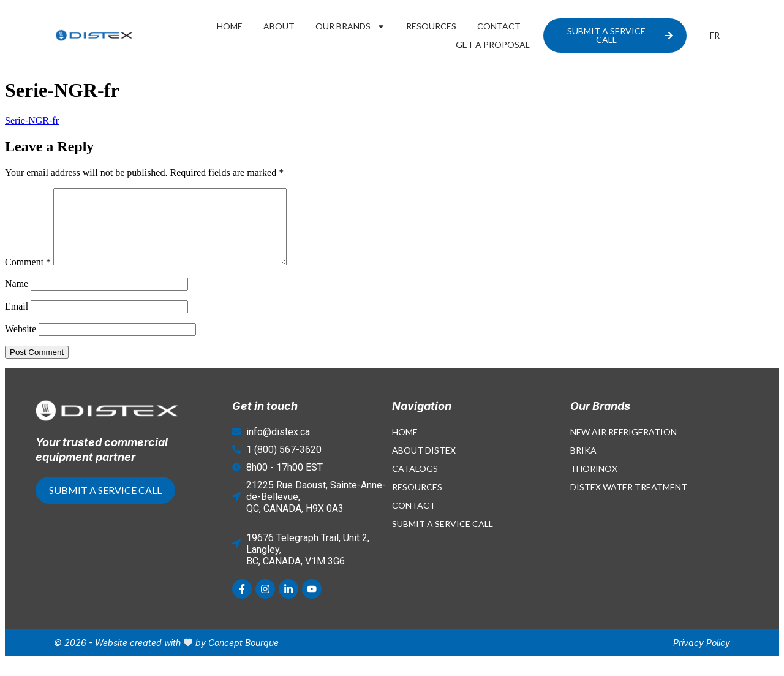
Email (17, 321)
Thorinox (594, 483)
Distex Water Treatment (629, 502)
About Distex (424, 465)
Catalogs (415, 483)
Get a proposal (493, 44)
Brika (583, 465)
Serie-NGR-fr (32, 120)
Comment (28, 277)
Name (17, 298)
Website (21, 344)
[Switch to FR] (715, 36)
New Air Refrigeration (624, 446)
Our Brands (350, 26)
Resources (431, 26)
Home (230, 26)
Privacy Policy (702, 657)
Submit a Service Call (443, 538)
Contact (499, 26)
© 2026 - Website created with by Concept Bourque (166, 657)
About (279, 26)
